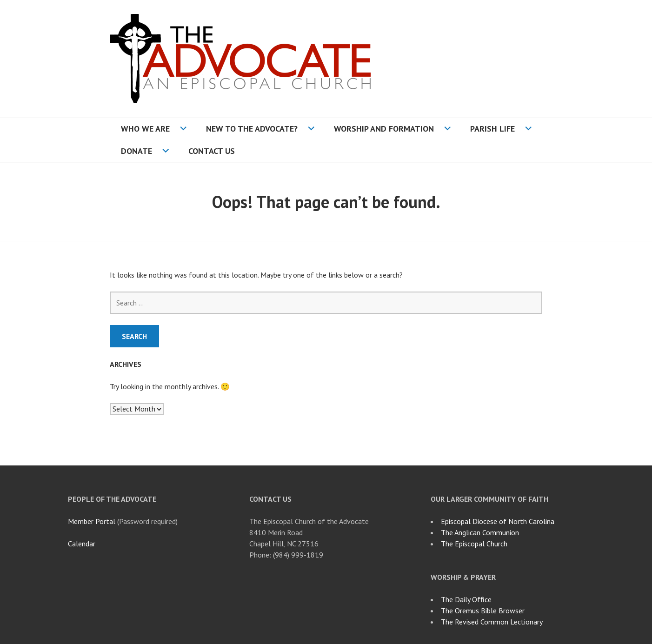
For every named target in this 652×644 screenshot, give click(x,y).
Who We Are (145, 129)
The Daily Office (466, 599)
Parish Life (492, 129)
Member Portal (92, 521)
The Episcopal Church (474, 544)
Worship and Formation (384, 129)
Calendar (82, 544)
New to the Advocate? (252, 129)
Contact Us (212, 151)
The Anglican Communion (480, 532)
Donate (136, 151)
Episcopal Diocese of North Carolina (498, 521)
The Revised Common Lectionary (492, 622)
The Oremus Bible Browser (483, 611)
